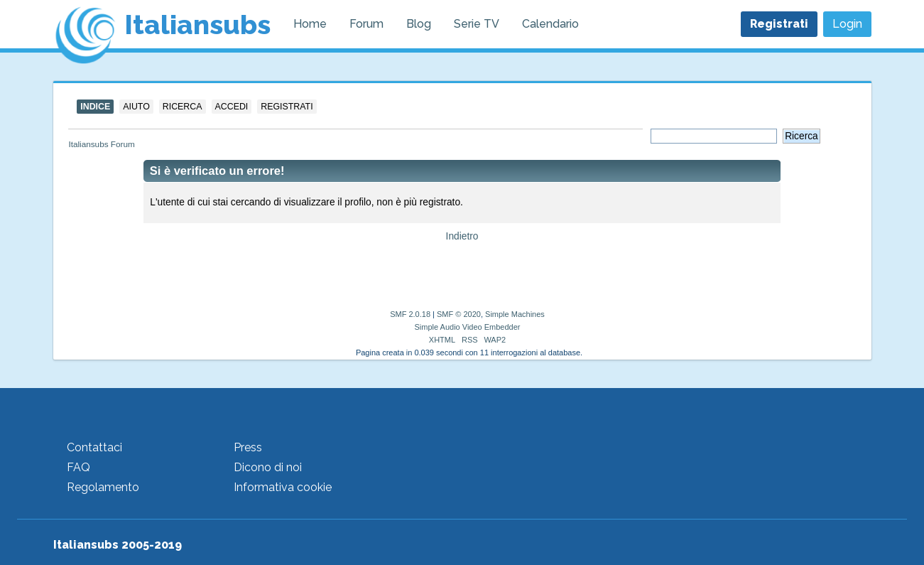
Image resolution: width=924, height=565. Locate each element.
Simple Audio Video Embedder (467, 327)
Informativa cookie (283, 487)
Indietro (462, 236)
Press (248, 447)
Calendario (550, 24)
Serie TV (477, 24)
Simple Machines (515, 314)
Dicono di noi (268, 467)
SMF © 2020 (459, 314)
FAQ (78, 467)
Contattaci (94, 447)
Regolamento (103, 487)
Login (847, 24)
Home (310, 24)
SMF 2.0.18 (410, 314)
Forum (366, 24)
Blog (419, 24)
